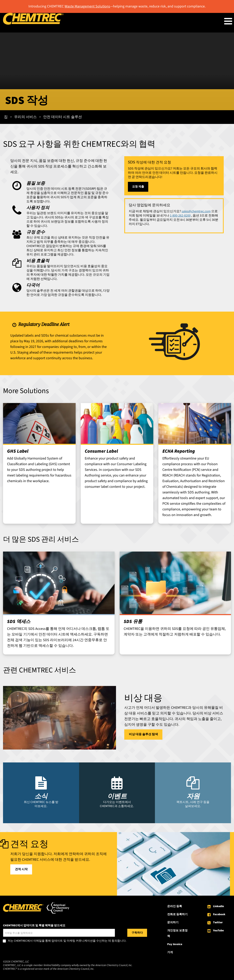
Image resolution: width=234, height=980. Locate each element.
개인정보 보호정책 (177, 933)
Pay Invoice (175, 944)
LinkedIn (218, 906)
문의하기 (173, 922)
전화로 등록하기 (177, 914)
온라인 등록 (175, 906)
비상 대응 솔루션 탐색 (143, 734)
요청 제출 (138, 187)
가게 (170, 952)
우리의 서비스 (25, 117)
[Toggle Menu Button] (228, 21)
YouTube (218, 931)
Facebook (219, 914)
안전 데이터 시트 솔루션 (63, 117)
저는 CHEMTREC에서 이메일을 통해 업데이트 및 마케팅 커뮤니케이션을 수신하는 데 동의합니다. (67, 941)
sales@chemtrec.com (196, 211)
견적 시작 (21, 869)
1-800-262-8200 (180, 216)
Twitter (218, 922)
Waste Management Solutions (87, 6)
